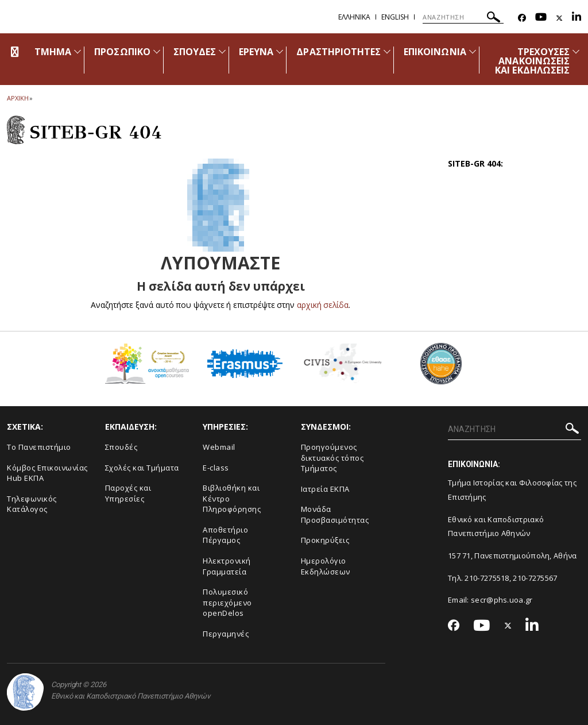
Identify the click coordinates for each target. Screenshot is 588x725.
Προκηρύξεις (325, 540)
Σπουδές (121, 447)
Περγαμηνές (226, 634)
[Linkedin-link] (577, 18)
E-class (216, 468)
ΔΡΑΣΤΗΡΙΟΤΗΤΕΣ (339, 52)
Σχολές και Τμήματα (142, 468)
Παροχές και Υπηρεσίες (128, 493)
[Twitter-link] (559, 18)
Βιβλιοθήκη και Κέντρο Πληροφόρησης (232, 498)
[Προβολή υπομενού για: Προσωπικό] (157, 51)
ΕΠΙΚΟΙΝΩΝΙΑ (435, 52)
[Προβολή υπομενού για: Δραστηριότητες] (387, 51)
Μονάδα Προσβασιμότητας (335, 514)
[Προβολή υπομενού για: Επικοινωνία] (473, 51)
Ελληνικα (354, 17)
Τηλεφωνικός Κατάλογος (32, 504)
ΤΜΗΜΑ (53, 52)
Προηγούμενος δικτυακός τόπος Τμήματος (332, 458)
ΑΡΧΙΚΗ (18, 98)
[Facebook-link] (522, 18)
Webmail (219, 447)
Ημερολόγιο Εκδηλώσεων (326, 566)
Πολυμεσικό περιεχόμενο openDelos (227, 602)
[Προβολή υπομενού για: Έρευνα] (280, 51)
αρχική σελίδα (323, 305)
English (395, 17)
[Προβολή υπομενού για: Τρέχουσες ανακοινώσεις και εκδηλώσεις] (576, 51)
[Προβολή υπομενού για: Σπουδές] (222, 51)
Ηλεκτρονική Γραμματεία (227, 566)
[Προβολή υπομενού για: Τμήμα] (78, 51)
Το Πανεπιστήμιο (39, 447)
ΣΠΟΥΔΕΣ (195, 52)
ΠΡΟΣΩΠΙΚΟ (122, 52)
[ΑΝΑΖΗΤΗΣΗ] (463, 17)
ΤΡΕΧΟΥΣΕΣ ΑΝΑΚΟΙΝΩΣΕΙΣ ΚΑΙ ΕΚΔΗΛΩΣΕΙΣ (532, 61)
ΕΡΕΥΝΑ (256, 52)
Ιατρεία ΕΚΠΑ (325, 489)
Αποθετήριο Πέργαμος (225, 535)
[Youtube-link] (541, 18)
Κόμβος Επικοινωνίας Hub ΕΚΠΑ (47, 473)
